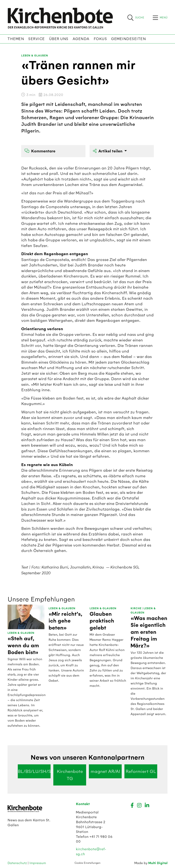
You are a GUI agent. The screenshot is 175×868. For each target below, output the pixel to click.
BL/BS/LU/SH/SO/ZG (34, 771)
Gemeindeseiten (128, 39)
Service (36, 39)
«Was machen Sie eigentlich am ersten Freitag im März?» (149, 632)
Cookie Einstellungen (87, 863)
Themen (16, 39)
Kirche (136, 608)
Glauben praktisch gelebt (102, 621)
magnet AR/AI (105, 771)
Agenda (81, 39)
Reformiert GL (141, 771)
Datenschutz (18, 863)
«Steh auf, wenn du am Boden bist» (23, 645)
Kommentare (40, 151)
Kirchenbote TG (70, 775)
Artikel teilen (108, 151)
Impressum (38, 863)
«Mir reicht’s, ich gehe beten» (65, 621)
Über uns (59, 39)
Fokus (100, 39)
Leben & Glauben (35, 56)
